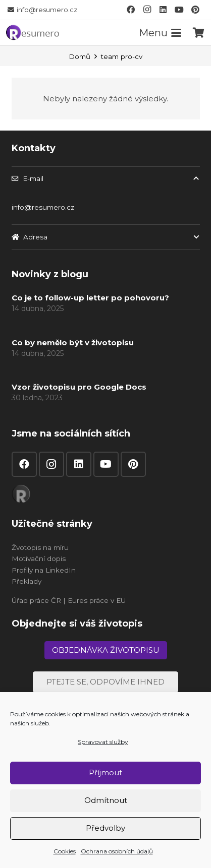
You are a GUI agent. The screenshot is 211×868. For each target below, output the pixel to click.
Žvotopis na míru (40, 547)
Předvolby (105, 828)
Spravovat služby (103, 742)
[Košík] (198, 33)
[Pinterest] (195, 10)
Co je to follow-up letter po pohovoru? (90, 298)
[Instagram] (147, 10)
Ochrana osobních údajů (117, 851)
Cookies (65, 851)
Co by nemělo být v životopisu (73, 342)
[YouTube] (179, 10)
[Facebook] (131, 10)
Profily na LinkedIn (44, 570)
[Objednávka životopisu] (106, 650)
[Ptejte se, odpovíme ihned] (105, 682)
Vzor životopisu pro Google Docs (79, 387)
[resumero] (33, 32)
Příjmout (105, 772)
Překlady (27, 581)
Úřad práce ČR (36, 600)
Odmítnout (106, 800)
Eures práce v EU (97, 600)
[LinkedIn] (163, 10)
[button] (160, 33)
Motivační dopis (39, 559)
